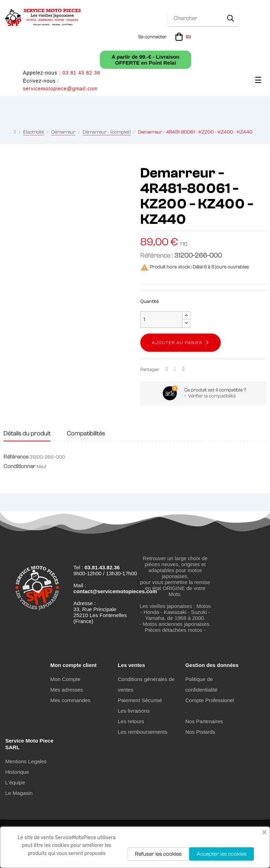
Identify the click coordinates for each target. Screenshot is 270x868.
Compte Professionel (210, 700)
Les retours (131, 721)
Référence (16, 457)
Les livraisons (134, 711)
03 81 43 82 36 (81, 73)
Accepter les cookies (221, 854)
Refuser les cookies (158, 854)
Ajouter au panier (177, 343)
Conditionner (20, 466)
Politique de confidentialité (201, 684)
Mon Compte (65, 679)
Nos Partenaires (204, 721)
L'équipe (15, 782)
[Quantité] (161, 320)
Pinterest (184, 370)
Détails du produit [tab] (27, 433)
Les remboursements (143, 732)
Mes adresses (67, 690)
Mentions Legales (26, 761)
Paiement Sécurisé (140, 700)
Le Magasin (19, 793)
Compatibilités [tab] (86, 433)
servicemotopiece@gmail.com (60, 89)
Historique (17, 772)
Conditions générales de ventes (146, 684)
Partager (167, 370)
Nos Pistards (200, 732)
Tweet (175, 370)
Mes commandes (70, 700)
